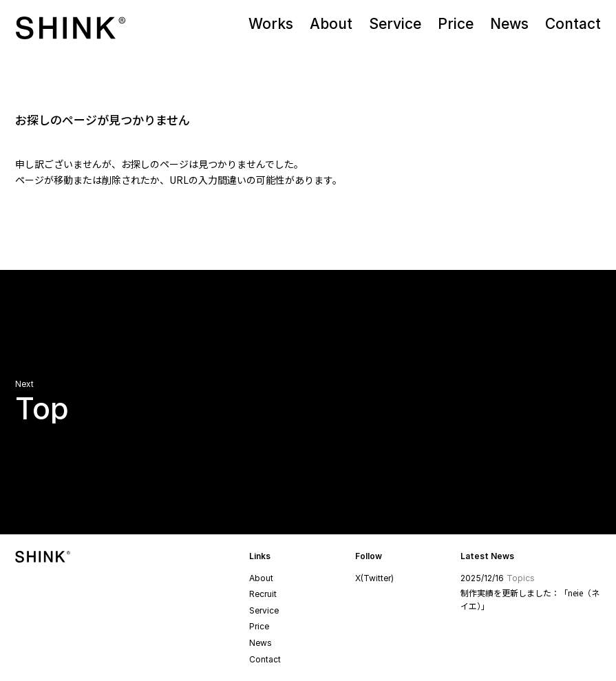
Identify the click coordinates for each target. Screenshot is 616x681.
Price (259, 626)
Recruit (263, 594)
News (261, 643)
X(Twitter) (374, 578)
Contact (265, 659)
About (261, 578)
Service (264, 610)
